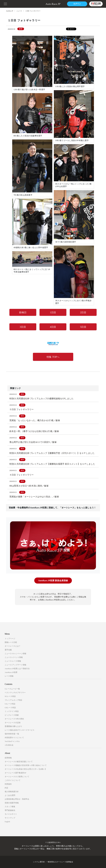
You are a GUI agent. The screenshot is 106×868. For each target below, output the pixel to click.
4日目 (53, 327)
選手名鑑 (8, 650)
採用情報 (8, 758)
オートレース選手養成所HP (15, 773)
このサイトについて (13, 780)
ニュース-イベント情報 (14, 657)
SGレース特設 (10, 696)
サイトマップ (10, 818)
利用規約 (8, 784)
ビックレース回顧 (12, 715)
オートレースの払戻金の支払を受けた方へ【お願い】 (26, 769)
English (7, 822)
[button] (5, 4)
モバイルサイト (11, 814)
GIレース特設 (10, 704)
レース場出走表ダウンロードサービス (20, 730)
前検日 (23, 312)
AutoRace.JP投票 (11, 672)
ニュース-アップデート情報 (15, 665)
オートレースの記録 (13, 723)
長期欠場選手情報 (12, 803)
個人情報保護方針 (12, 792)
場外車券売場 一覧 (12, 734)
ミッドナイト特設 (12, 711)
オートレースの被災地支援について (19, 762)
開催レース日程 (11, 642)
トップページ (10, 639)
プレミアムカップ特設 (13, 700)
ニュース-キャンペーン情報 (15, 654)
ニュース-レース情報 (13, 661)
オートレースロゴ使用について (17, 777)
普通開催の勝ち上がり (13, 726)
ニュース (19, 11)
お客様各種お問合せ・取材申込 (17, 799)
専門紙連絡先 (10, 810)
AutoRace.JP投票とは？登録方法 (17, 669)
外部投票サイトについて (14, 738)
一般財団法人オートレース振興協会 (60, 862)
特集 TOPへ (53, 357)
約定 (6, 788)
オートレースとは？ (13, 646)
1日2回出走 (9, 745)
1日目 (53, 312)
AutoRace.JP (10, 11)
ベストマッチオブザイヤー (15, 693)
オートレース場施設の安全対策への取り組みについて (26, 765)
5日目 (83, 327)
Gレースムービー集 (12, 689)
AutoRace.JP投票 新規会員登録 (53, 581)
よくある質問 (10, 795)
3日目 (23, 327)
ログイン (77, 4)
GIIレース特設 (10, 708)
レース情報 (9, 676)
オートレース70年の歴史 (14, 719)
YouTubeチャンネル (12, 741)
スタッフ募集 (10, 807)
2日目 (83, 312)
